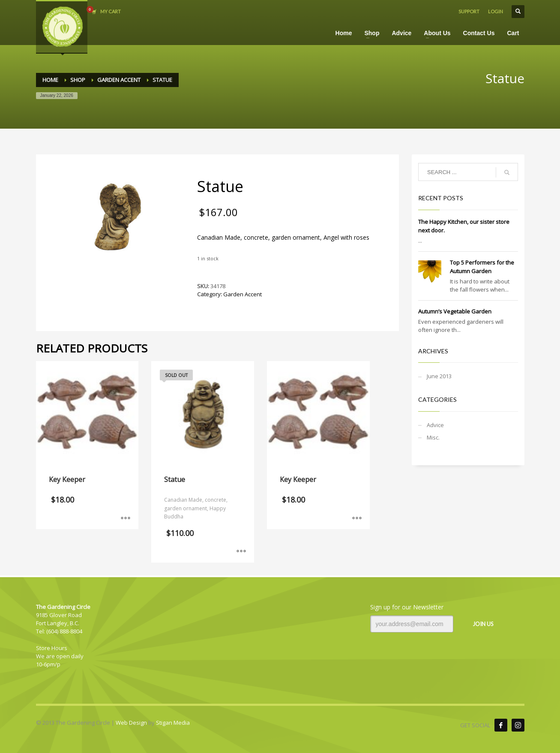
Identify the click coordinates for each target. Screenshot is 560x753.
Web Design (131, 723)
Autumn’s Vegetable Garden (455, 311)
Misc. (433, 437)
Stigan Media (173, 723)
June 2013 (439, 376)
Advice (435, 425)
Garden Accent (243, 294)
